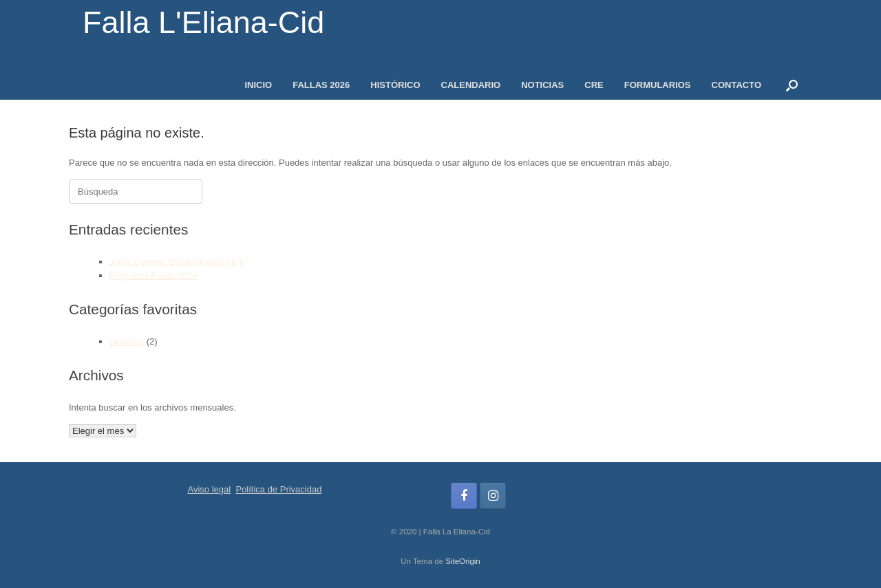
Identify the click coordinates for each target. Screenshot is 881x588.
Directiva (127, 341)
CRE (594, 85)
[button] (792, 85)
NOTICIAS (542, 85)
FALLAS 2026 (321, 85)
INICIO (258, 85)
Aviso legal (210, 489)
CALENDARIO (471, 85)
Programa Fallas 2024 (153, 275)
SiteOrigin (463, 561)
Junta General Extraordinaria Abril (177, 262)
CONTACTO (736, 85)
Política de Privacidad (278, 489)
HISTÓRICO (395, 85)
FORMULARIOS (658, 85)
